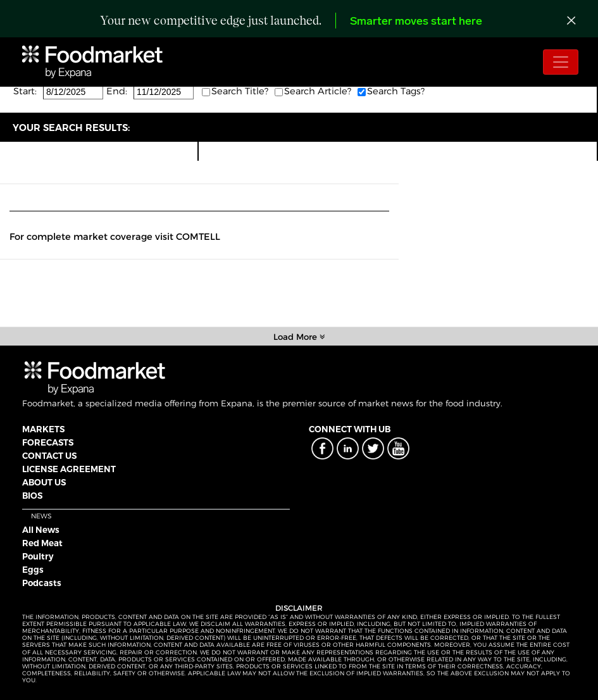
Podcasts (42, 583)
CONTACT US (49, 456)
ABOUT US (44, 482)
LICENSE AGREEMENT (69, 469)
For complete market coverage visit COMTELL (115, 237)
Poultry (38, 556)
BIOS (32, 496)
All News (41, 530)
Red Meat (42, 543)
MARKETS (43, 429)
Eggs (33, 570)
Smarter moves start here (416, 22)
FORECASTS (48, 442)
